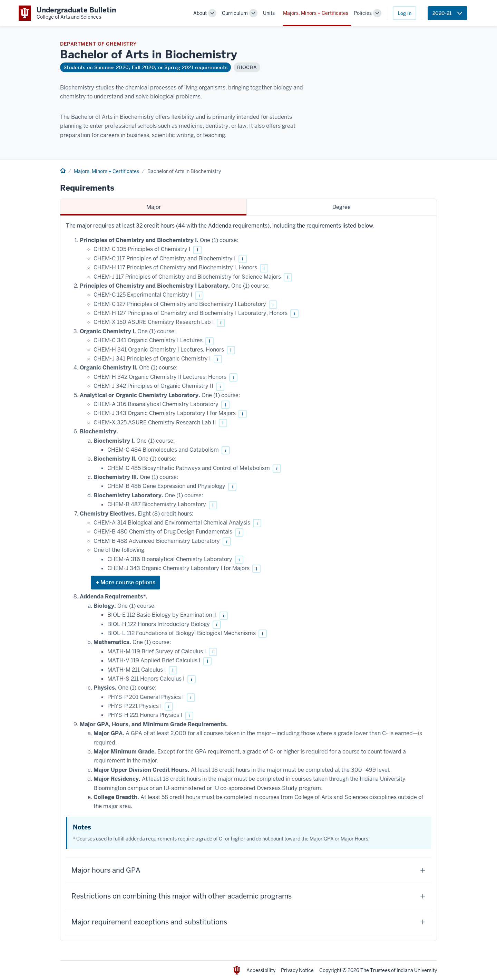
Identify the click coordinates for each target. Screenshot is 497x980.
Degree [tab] (342, 207)
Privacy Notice (297, 970)
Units (269, 13)
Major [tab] (154, 207)
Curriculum (235, 13)
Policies (363, 13)
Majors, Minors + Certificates (316, 13)
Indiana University (417, 970)
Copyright (330, 970)
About (200, 13)
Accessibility (261, 970)
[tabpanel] (248, 578)
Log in (405, 13)
